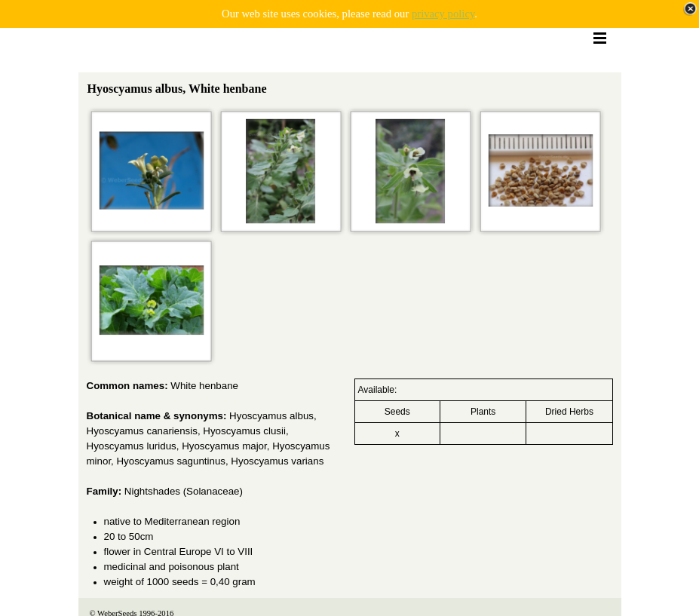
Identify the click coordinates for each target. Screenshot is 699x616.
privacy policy (443, 14)
